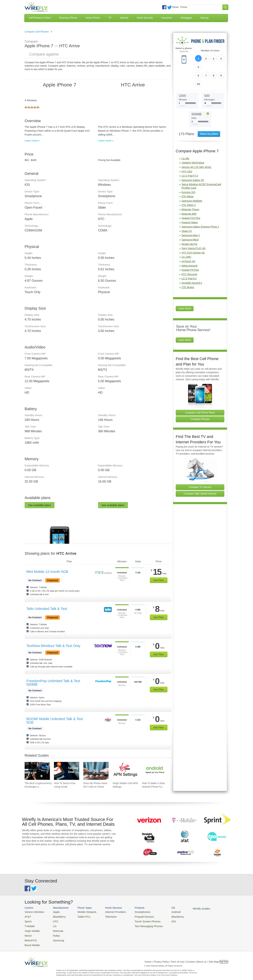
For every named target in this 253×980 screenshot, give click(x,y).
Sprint (28, 920)
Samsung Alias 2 (191, 215)
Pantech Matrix (190, 202)
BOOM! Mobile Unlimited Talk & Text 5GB (55, 721)
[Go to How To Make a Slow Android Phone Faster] (155, 771)
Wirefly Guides (188, 908)
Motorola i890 (189, 193)
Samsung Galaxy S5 (193, 160)
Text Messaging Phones (139, 924)
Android (164, 912)
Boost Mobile (31, 941)
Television (105, 916)
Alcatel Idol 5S (189, 224)
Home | (149, 958)
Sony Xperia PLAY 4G (194, 228)
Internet (124, 18)
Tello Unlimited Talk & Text (47, 609)
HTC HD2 (187, 151)
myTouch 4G (188, 241)
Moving (204, 18)
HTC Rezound (189, 254)
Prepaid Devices (135, 916)
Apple (53, 912)
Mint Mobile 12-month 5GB (47, 572)
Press (184, 7)
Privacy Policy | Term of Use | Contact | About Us (180, 958)
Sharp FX (187, 211)
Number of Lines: (210, 51)
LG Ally (185, 138)
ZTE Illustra (188, 267)
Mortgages (186, 18)
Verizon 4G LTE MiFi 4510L (197, 147)
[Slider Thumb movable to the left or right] (182, 84)
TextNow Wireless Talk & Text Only (53, 646)
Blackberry (165, 916)
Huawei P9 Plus (190, 250)
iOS (162, 920)
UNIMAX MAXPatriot (193, 142)
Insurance (167, 18)
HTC (53, 920)
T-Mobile (29, 924)
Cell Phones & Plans (40, 18)
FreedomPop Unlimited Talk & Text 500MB (53, 683)
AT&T (27, 916)
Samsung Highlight (192, 180)
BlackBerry (56, 916)
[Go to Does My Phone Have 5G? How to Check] (96, 771)
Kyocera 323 (188, 172)
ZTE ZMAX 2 (189, 185)
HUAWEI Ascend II (192, 263)
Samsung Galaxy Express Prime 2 (200, 206)
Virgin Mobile (31, 929)
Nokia (53, 933)
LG (52, 924)
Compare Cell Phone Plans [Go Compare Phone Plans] (200, 392)
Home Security (145, 18)
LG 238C (186, 237)
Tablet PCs (80, 916)
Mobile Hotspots (83, 912)
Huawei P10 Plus (191, 198)
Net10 (28, 933)
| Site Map (213, 958)
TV (110, 18)
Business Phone (68, 18)
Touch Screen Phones (138, 920)
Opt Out (224, 958)
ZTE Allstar (187, 176)
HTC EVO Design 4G (193, 232)
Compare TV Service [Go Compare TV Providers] (200, 467)
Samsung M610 (190, 219)
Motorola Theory (190, 189)
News (176, 7)
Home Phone (93, 18)
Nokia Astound (189, 245)
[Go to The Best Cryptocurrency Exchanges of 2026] (37, 771)
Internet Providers (109, 912)
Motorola (55, 929)
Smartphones (134, 912)
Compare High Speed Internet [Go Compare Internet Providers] (200, 473)
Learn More (185, 288)
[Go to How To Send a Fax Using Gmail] (67, 771)
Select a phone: (184, 50)
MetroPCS (30, 937)
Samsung (55, 937)
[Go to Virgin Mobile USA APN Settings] (125, 771)
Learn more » (32, 140)
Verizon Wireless (33, 912)
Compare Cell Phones (37, 32)
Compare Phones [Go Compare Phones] (200, 399)
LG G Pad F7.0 (190, 155)
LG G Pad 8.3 (189, 258)
